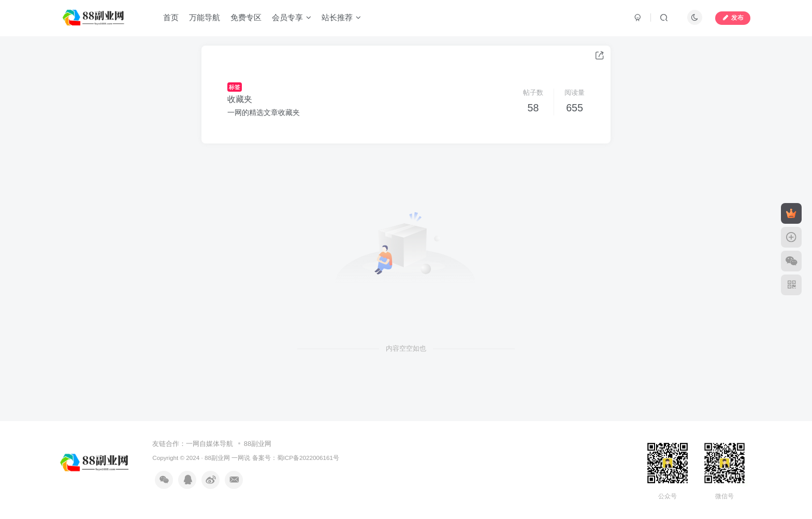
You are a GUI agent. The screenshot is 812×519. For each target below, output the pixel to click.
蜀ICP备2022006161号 (308, 458)
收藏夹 (240, 99)
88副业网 (258, 444)
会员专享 (292, 17)
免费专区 (246, 17)
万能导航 (205, 17)
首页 (171, 17)
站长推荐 (341, 17)
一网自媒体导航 (209, 444)
